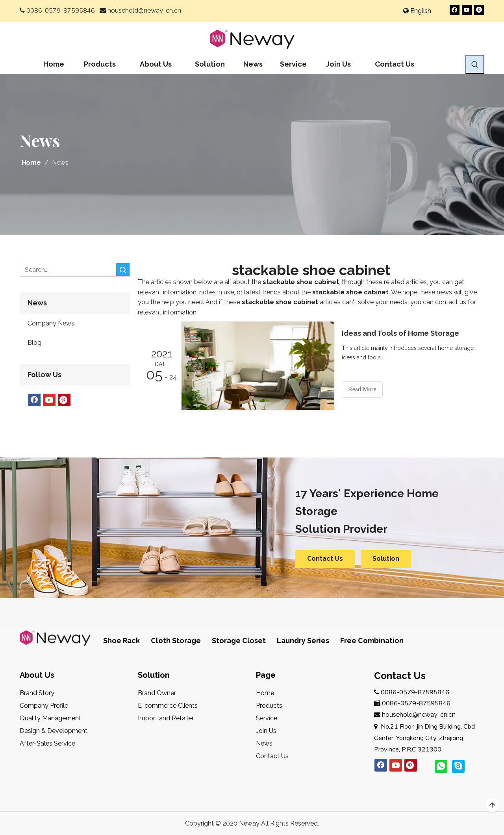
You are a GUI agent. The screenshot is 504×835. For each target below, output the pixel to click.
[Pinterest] (479, 10)
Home (265, 693)
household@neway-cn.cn (144, 10)
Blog (34, 343)
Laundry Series (303, 641)
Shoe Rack (121, 641)
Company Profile (44, 706)
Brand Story (37, 693)
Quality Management (50, 718)
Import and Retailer (166, 718)
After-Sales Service (47, 743)
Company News (51, 323)
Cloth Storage (176, 641)
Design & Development (54, 731)
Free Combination (372, 641)
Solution (386, 559)
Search (123, 270)
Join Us (266, 731)
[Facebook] (455, 10)
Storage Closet (239, 641)
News (264, 743)
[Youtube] (467, 10)
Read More (362, 389)
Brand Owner (157, 693)
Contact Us (325, 559)
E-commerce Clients (168, 706)
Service (267, 718)
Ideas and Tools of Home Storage (400, 333)
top (492, 805)
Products (269, 706)
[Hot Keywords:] (475, 64)
